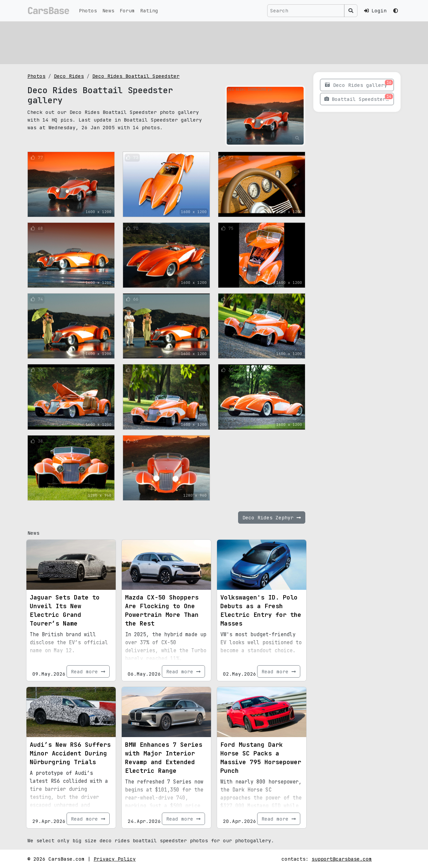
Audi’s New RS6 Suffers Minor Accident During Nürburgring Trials (70, 753)
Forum (127, 11)
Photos (88, 11)
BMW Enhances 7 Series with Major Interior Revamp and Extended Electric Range (164, 758)
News (108, 11)
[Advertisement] (214, 42)
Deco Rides (69, 76)
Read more (88, 671)
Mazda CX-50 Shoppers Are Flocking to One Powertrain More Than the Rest (162, 610)
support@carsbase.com (342, 859)
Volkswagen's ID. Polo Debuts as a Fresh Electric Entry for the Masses (261, 610)
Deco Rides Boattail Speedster (136, 76)
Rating (149, 11)
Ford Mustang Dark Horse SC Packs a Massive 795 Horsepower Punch (261, 758)
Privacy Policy (115, 859)
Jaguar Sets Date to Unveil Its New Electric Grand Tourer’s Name (65, 610)
